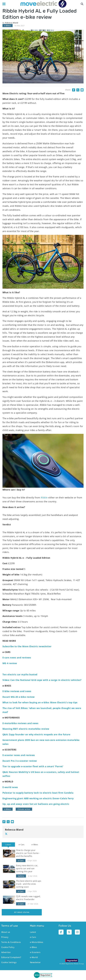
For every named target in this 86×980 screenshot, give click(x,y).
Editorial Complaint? (11, 957)
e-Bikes (8, 26)
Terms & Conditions (11, 942)
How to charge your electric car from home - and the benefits (28, 853)
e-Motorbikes (37, 942)
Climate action (24, 809)
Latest (8, 845)
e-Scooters (35, 952)
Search (82, 4)
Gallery (21, 876)
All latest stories (22, 912)
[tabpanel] (22, 881)
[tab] (8, 845)
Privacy (5, 937)
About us (6, 932)
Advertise (6, 952)
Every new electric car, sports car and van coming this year (27, 868)
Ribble (44, 498)
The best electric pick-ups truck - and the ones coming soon (29, 884)
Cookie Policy (8, 947)
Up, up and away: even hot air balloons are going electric (36, 804)
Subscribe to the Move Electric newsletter (27, 646)
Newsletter (35, 962)
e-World (34, 957)
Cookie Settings (9, 962)
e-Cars (22, 845)
